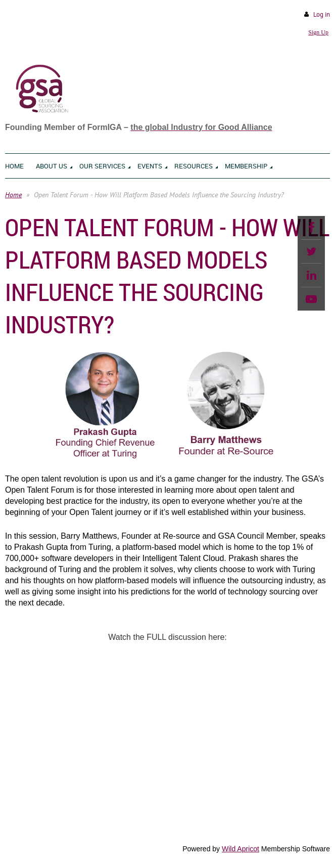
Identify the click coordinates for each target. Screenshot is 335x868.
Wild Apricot (241, 849)
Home (13, 195)
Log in (322, 14)
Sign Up (318, 32)
